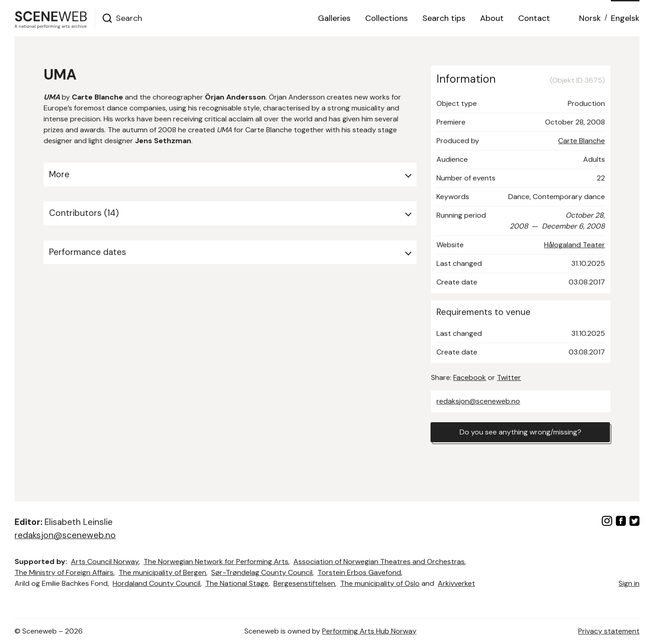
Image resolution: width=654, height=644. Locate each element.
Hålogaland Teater (575, 245)
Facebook (470, 377)
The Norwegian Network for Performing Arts (216, 562)
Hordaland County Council (156, 583)
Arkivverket (456, 583)
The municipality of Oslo (380, 583)
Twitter (509, 377)
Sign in (629, 583)
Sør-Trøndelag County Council (262, 572)
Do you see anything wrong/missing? (520, 432)
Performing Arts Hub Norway (369, 631)
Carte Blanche (582, 141)
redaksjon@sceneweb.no (478, 401)
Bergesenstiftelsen (304, 583)
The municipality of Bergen (162, 572)
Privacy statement (609, 631)
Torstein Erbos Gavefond (359, 572)
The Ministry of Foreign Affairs (64, 572)
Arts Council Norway (105, 562)
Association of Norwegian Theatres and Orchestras (379, 562)
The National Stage (237, 583)
